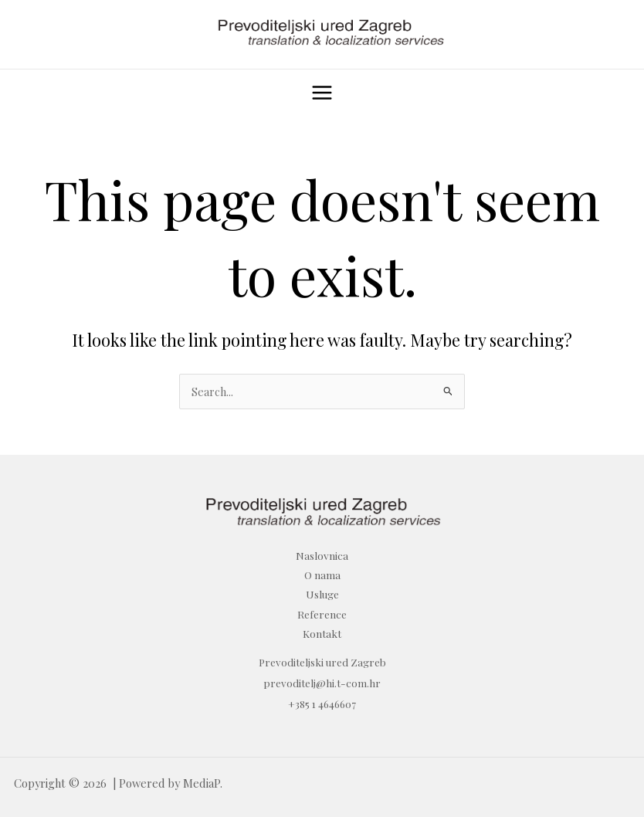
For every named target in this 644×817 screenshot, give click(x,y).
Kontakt (322, 633)
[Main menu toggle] (322, 93)
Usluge (322, 594)
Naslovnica (322, 555)
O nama (322, 575)
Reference (322, 614)
